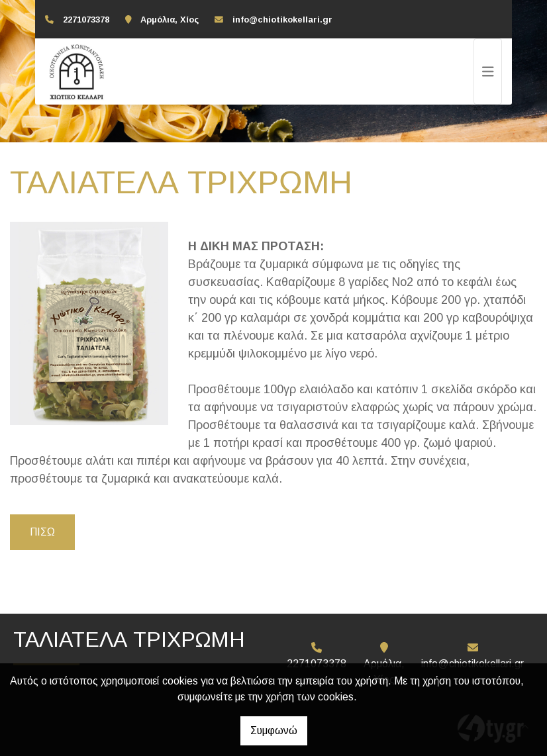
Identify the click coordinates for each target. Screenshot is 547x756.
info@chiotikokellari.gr (282, 20)
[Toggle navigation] (488, 71)
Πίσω (42, 532)
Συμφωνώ (274, 731)
